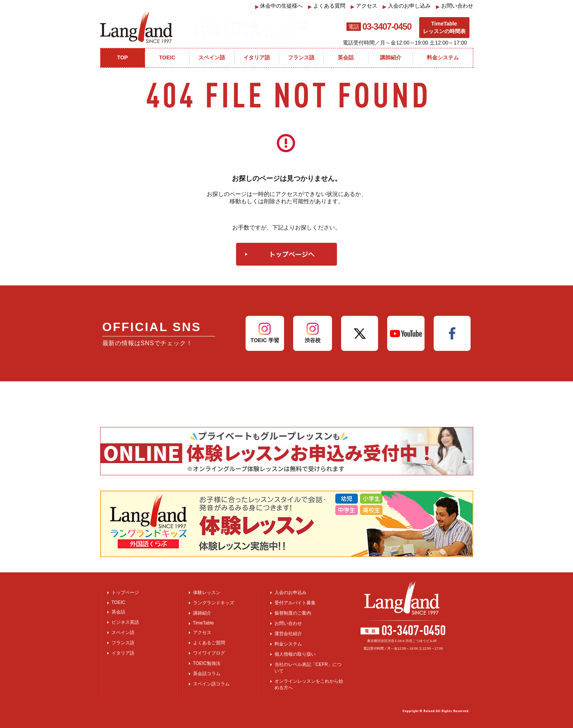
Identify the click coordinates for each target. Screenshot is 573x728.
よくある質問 (327, 6)
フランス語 (123, 643)
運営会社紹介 (288, 634)
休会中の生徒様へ (279, 6)
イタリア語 (123, 653)
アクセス (364, 6)
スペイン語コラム (211, 684)
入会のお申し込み (407, 6)
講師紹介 (202, 613)
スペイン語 (123, 632)
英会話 (118, 612)
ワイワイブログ (209, 653)
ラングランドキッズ (214, 603)
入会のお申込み (290, 593)
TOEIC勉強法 (207, 663)
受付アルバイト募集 (295, 603)
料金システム (288, 644)
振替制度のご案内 (293, 613)
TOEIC (118, 602)
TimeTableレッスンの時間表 (444, 27)
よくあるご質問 (209, 643)
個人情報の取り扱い (295, 654)
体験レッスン (207, 593)
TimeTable (204, 623)
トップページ (125, 593)
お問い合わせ (455, 6)
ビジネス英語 (125, 622)
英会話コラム (207, 674)
